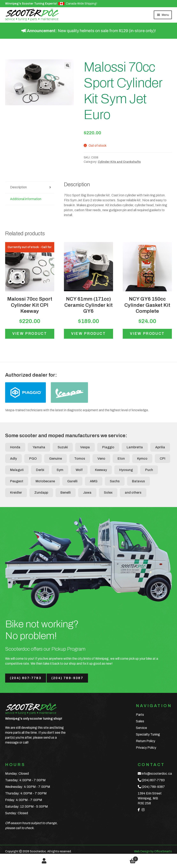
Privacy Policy (146, 748)
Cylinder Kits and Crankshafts (119, 162)
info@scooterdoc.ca (157, 774)
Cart (113, 858)
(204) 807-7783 (26, 678)
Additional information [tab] (26, 199)
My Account (44, 861)
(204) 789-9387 (67, 678)
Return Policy (146, 741)
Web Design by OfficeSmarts (153, 851)
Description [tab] (18, 187)
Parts (140, 715)
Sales (140, 721)
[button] (68, 66)
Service (141, 728)
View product (30, 334)
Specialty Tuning (148, 734)
